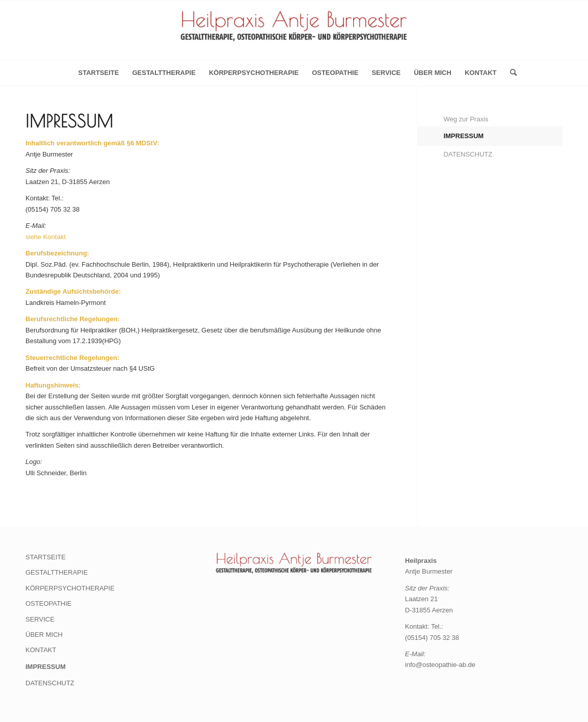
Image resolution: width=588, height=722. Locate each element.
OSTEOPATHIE (335, 73)
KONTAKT (481, 73)
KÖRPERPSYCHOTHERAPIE (254, 73)
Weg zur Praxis (466, 119)
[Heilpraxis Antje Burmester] (294, 33)
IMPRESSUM (463, 136)
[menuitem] (510, 73)
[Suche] (510, 73)
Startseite (98, 73)
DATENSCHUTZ (468, 154)
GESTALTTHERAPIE (164, 73)
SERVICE (386, 73)
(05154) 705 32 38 (432, 638)
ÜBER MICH (433, 73)
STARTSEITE (46, 557)
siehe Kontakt (46, 237)
